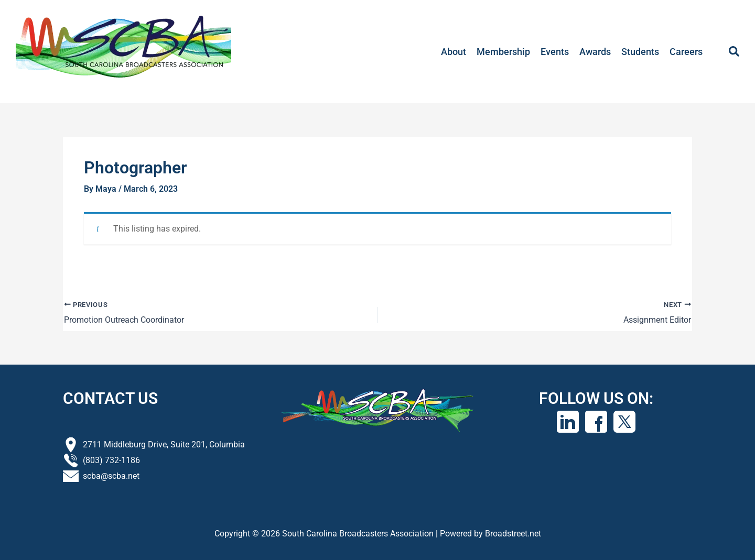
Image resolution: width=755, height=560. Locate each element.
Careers (686, 52)
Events (555, 52)
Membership (503, 52)
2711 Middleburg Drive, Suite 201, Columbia (164, 444)
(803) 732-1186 (111, 460)
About (454, 52)
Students (640, 52)
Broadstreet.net (513, 534)
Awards (595, 52)
